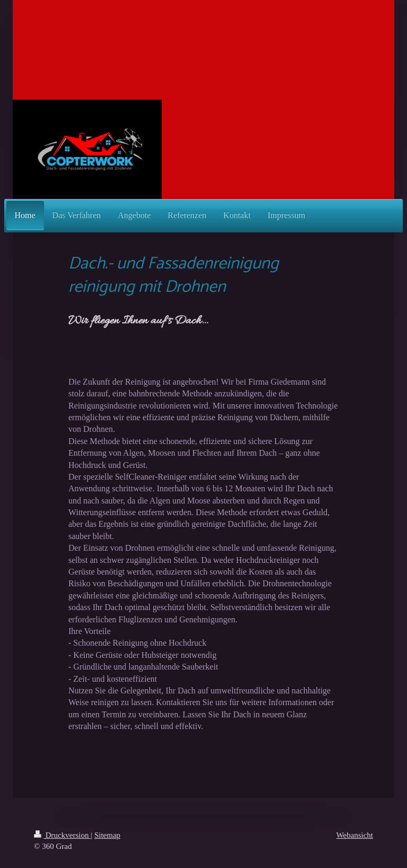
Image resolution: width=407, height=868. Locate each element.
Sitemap (107, 835)
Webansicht (355, 835)
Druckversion (62, 835)
